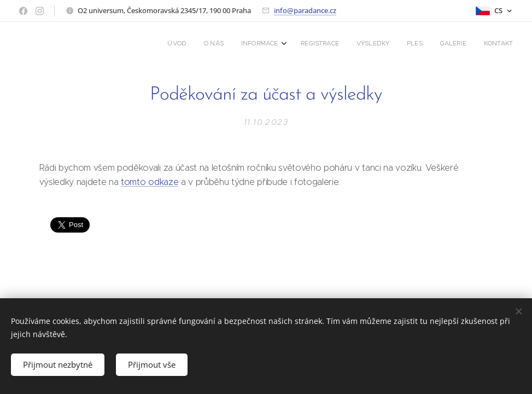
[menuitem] (388, 44)
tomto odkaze (150, 181)
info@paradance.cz (305, 10)
